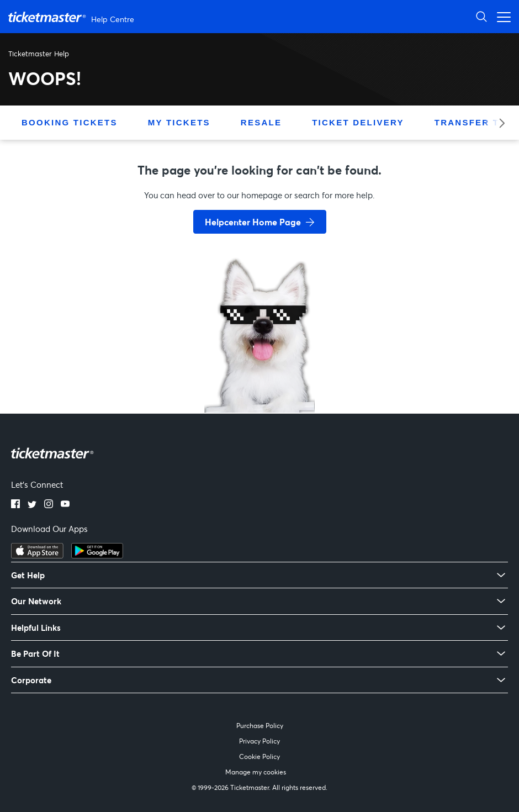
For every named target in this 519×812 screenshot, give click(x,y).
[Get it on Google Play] (97, 555)
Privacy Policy (259, 741)
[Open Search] (481, 16)
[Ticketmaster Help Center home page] (73, 17)
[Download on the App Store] (37, 555)
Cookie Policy (259, 756)
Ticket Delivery (358, 122)
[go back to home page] (259, 373)
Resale (261, 122)
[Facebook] (15, 505)
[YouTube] (65, 505)
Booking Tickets (70, 122)
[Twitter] (32, 505)
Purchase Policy (260, 726)
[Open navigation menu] (501, 16)
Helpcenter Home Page (253, 222)
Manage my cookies (256, 772)
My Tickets (179, 122)
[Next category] (498, 123)
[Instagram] (49, 505)
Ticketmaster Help (39, 54)
